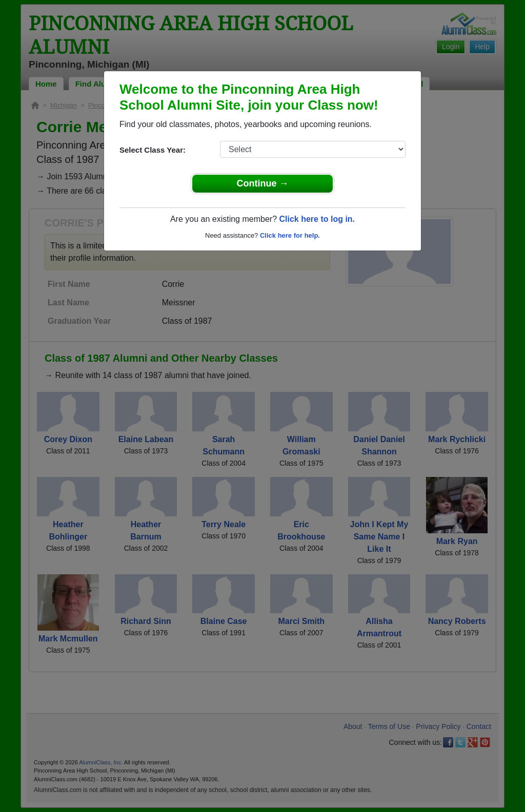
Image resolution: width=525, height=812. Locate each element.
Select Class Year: (153, 150)
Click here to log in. (317, 219)
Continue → (263, 183)
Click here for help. (290, 235)
